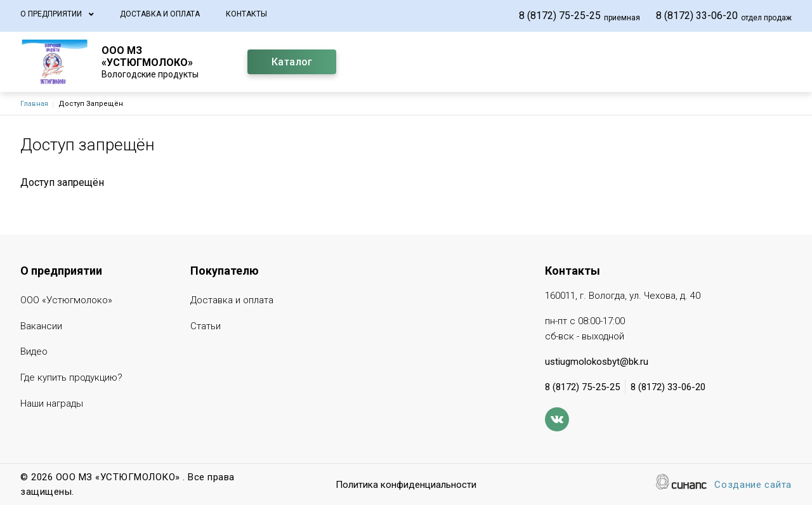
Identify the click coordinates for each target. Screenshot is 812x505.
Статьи (206, 327)
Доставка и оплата (160, 14)
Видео (34, 352)
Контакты (246, 14)
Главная (34, 104)
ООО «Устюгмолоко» (66, 301)
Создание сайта (753, 486)
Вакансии (41, 327)
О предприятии (51, 14)
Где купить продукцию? (71, 378)
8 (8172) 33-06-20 (697, 16)
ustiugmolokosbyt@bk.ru (597, 362)
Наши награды (52, 404)
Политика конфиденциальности (406, 486)
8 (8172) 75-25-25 (560, 16)
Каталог (292, 62)
